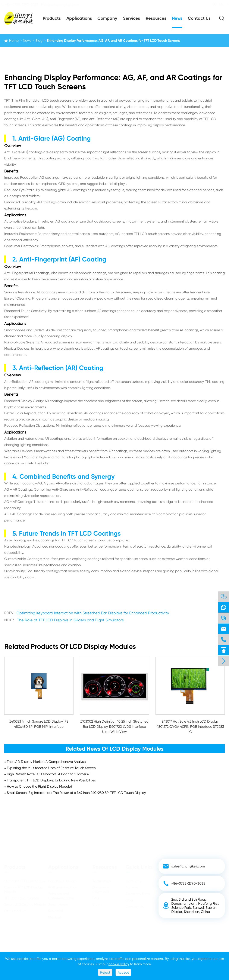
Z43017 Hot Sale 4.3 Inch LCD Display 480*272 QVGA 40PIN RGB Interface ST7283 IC (190, 727)
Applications (79, 18)
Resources (156, 18)
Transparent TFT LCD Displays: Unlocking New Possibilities (51, 780)
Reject (105, 972)
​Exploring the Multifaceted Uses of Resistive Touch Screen (51, 768)
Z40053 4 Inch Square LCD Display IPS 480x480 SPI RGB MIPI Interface (39, 724)
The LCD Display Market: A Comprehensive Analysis (46, 762)
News (177, 18)
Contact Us (199, 18)
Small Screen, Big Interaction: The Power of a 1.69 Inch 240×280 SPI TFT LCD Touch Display (76, 793)
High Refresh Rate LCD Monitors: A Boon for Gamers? (48, 774)
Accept (123, 972)
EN (217, 4)
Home (14, 41)
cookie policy (119, 964)
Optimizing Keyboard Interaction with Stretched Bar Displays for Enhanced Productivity (93, 613)
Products (52, 18)
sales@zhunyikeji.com (64, 4)
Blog (39, 41)
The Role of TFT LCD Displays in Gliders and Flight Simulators (70, 620)
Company (107, 18)
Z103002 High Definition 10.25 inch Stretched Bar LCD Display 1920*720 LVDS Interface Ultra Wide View (114, 727)
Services (131, 18)
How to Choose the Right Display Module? (40, 786)
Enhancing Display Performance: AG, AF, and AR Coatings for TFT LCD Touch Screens (114, 41)
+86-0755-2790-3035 (23, 4)
